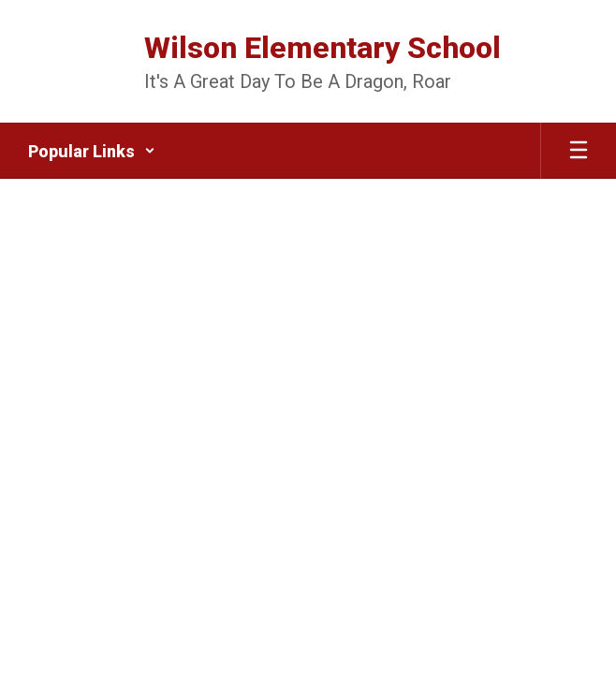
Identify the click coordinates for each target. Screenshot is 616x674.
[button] (92, 151)
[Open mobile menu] (579, 151)
